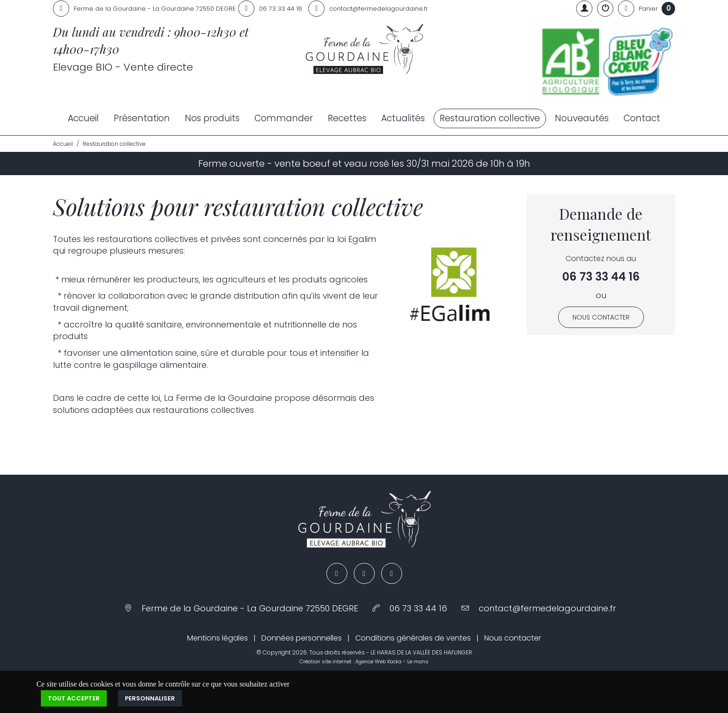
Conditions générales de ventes (413, 638)
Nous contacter (601, 317)
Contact (642, 118)
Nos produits (212, 118)
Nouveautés (582, 118)
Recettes (347, 118)
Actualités (403, 118)
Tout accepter (74, 698)
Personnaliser (150, 698)
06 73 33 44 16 (601, 277)
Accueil (83, 118)
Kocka (394, 661)
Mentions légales (218, 638)
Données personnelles (302, 638)
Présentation (142, 118)
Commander (284, 118)
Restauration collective (490, 118)
